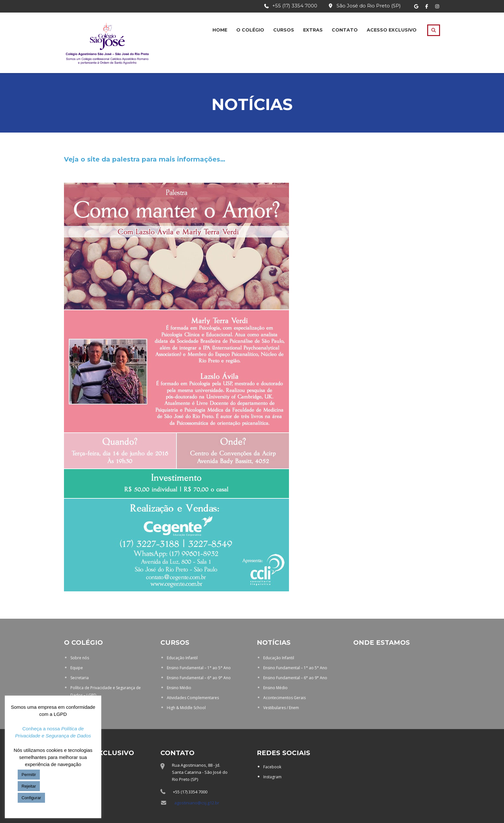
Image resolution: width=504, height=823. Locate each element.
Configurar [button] (31, 798)
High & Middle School (186, 708)
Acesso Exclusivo (392, 30)
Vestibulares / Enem (281, 708)
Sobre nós (80, 658)
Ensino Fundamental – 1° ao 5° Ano (199, 668)
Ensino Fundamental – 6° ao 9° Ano (199, 678)
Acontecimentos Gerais (284, 698)
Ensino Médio (179, 688)
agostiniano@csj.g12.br (197, 803)
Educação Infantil (182, 658)
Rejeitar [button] (29, 786)
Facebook (272, 767)
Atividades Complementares (193, 698)
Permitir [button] (29, 775)
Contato (345, 30)
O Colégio (250, 30)
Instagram (272, 777)
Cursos (284, 30)
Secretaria (80, 678)
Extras (313, 30)
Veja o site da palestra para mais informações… (145, 159)
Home (220, 30)
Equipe (77, 668)
